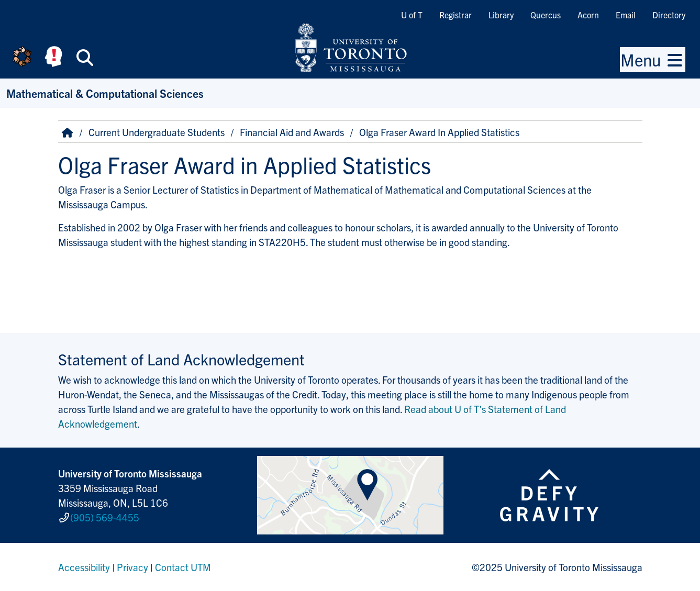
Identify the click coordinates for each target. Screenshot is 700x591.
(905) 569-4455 (105, 517)
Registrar (455, 15)
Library (501, 15)
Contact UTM (183, 567)
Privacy (132, 567)
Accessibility (84, 567)
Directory (669, 15)
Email (626, 15)
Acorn (588, 15)
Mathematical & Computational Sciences (105, 93)
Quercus (546, 15)
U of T (412, 15)
